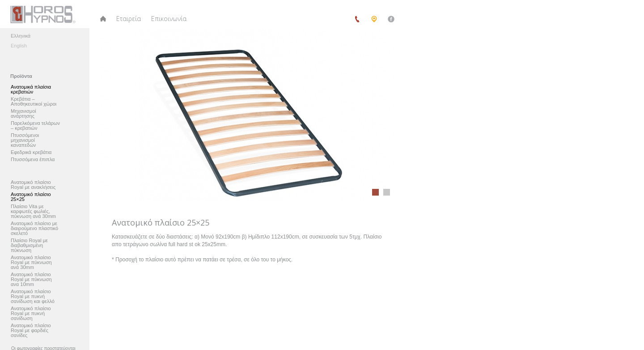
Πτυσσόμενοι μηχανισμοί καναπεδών (25, 140)
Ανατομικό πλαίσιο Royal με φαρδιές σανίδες (31, 331)
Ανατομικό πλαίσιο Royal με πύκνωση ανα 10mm (31, 280)
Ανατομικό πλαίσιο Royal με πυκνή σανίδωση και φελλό (33, 297)
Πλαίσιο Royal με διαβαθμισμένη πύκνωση (29, 245)
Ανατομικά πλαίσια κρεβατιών (31, 90)
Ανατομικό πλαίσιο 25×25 (31, 197)
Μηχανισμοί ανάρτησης (23, 114)
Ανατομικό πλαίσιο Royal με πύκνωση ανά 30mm (31, 262)
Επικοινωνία (169, 19)
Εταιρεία (129, 19)
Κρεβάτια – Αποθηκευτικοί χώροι (34, 102)
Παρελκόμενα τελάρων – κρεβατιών (35, 126)
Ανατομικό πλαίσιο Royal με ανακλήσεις (33, 185)
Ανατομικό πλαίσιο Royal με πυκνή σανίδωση (31, 314)
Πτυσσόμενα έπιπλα (33, 160)
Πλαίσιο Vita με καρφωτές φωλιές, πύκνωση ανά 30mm (33, 211)
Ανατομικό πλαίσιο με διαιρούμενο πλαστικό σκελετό (34, 228)
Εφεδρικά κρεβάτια (31, 152)
